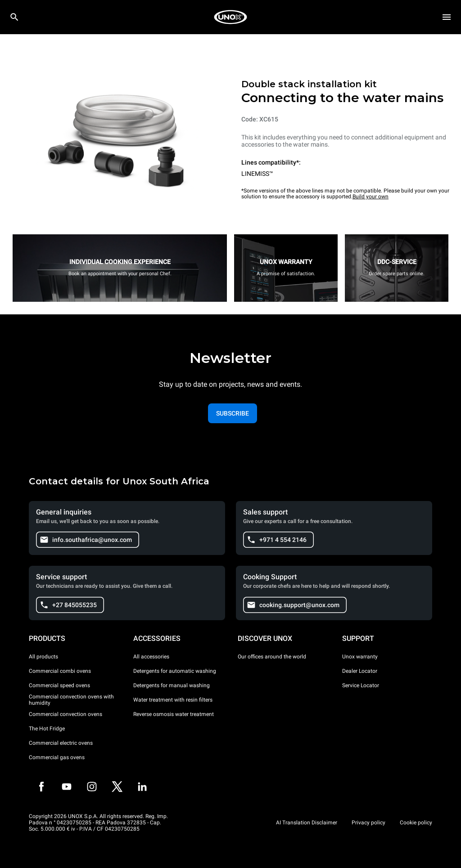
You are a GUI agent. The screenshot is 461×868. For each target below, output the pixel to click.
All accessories (151, 657)
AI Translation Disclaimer (307, 823)
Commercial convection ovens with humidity (71, 700)
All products (43, 657)
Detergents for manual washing (172, 685)
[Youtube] (67, 787)
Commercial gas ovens (57, 757)
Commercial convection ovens (66, 714)
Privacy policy (368, 823)
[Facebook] (41, 787)
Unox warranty (360, 657)
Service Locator (361, 685)
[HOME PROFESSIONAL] (230, 17)
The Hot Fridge (47, 729)
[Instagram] (92, 787)
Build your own (371, 197)
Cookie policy (416, 823)
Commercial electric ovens (61, 743)
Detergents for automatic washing (175, 671)
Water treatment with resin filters (173, 700)
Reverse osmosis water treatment (174, 714)
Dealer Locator (360, 671)
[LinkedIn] (142, 787)
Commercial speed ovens (59, 685)
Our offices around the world (272, 657)
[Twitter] (117, 787)
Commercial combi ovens (60, 671)
